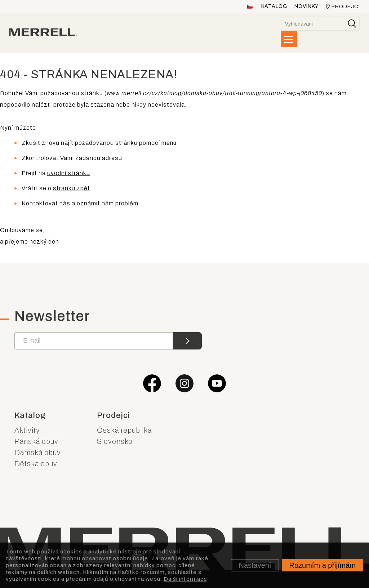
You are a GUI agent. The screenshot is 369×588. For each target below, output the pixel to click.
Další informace (185, 579)
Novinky (306, 6)
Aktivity (27, 430)
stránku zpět (72, 188)
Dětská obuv (36, 464)
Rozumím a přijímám (323, 565)
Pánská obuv (36, 441)
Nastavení (255, 565)
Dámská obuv (38, 453)
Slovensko (115, 441)
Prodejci (346, 7)
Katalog (274, 6)
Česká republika (124, 430)
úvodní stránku (69, 173)
